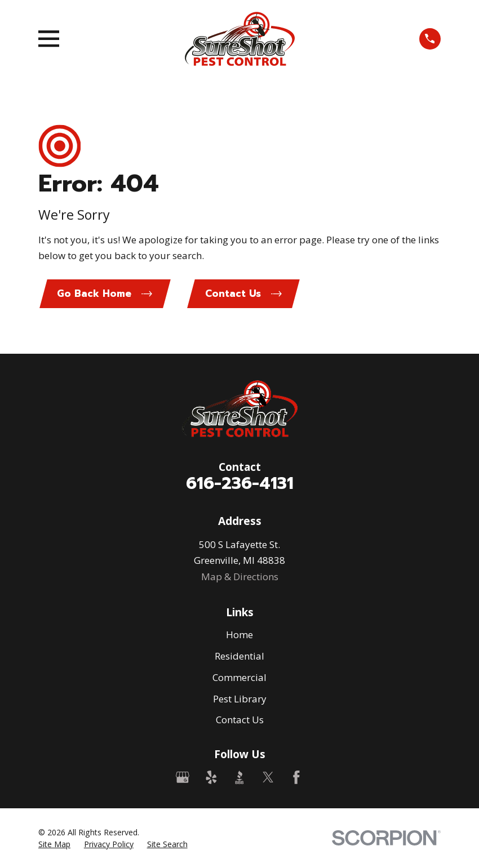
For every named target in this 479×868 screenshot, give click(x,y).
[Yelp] (211, 778)
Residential (239, 657)
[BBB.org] (239, 778)
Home (239, 636)
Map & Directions (240, 577)
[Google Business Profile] (183, 778)
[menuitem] (54, 845)
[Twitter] (268, 778)
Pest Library (240, 699)
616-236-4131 (240, 484)
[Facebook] (296, 778)
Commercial (239, 678)
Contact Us (240, 721)
